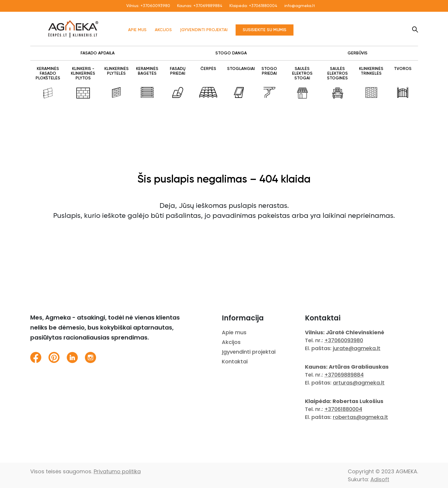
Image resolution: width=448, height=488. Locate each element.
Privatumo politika (117, 471)
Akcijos (163, 30)
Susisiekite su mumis (265, 30)
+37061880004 (263, 6)
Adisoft (380, 479)
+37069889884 (208, 6)
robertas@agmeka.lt (360, 417)
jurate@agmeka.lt (357, 348)
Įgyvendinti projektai (204, 30)
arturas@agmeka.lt (359, 383)
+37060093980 (155, 6)
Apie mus (137, 30)
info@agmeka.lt (300, 6)
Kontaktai (235, 361)
